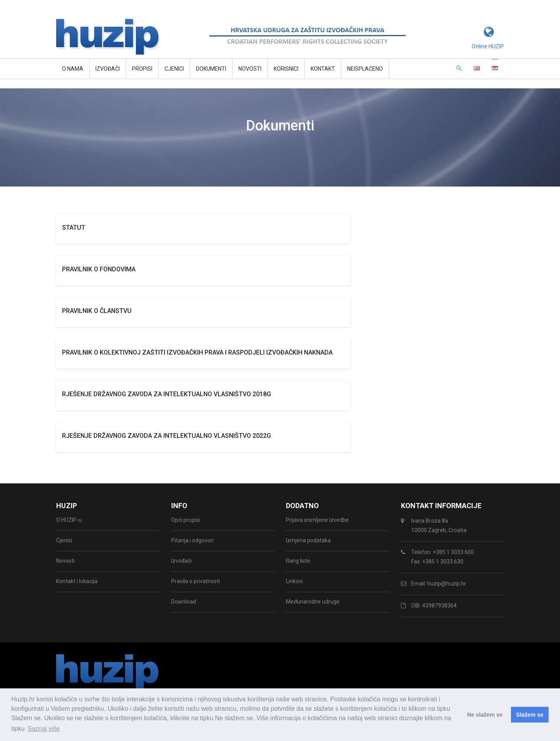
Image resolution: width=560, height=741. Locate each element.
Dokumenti (211, 69)
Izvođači (108, 69)
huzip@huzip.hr (447, 584)
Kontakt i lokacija (77, 581)
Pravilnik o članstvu (97, 311)
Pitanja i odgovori (192, 540)
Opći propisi (186, 520)
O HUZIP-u (69, 520)
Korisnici (286, 69)
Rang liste (298, 561)
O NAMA (73, 69)
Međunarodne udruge (313, 602)
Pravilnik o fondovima (99, 269)
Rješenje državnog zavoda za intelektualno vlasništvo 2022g (167, 436)
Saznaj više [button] (44, 729)
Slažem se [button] (530, 715)
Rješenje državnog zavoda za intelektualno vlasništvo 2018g (167, 394)
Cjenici (174, 69)
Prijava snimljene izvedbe (317, 520)
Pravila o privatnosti (196, 581)
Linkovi (294, 581)
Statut (74, 228)
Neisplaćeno (365, 69)
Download (184, 602)
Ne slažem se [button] (485, 715)
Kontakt (323, 69)
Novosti (250, 69)
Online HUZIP (488, 46)
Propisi (142, 69)
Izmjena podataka (308, 540)
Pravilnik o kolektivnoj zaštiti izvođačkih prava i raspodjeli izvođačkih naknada (197, 352)
